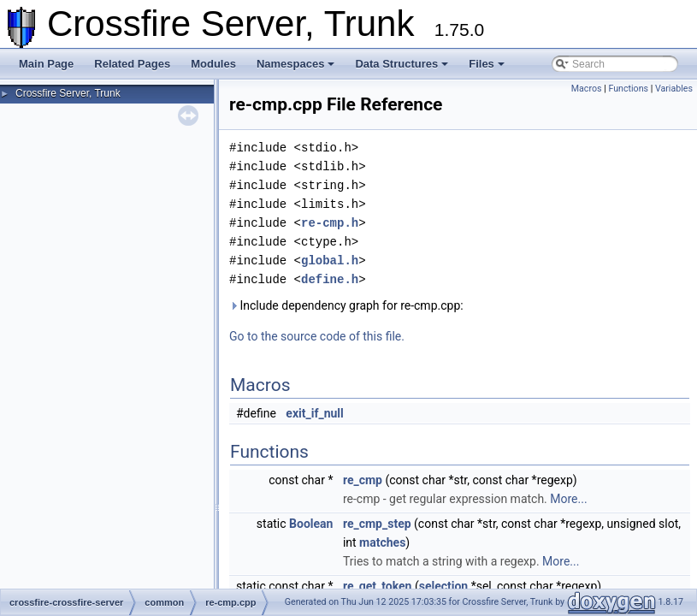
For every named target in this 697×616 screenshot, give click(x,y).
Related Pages (132, 64)
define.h (330, 279)
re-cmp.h (330, 223)
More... (568, 499)
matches (382, 542)
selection (444, 586)
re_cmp (363, 480)
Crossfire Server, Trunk (68, 93)
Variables (674, 89)
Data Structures (402, 64)
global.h (330, 261)
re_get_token (378, 586)
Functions (628, 89)
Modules (213, 64)
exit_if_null (314, 413)
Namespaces (296, 64)
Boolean (311, 524)
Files (487, 64)
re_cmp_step (377, 524)
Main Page (46, 64)
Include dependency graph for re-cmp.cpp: (346, 305)
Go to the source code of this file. (317, 336)
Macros (587, 89)
